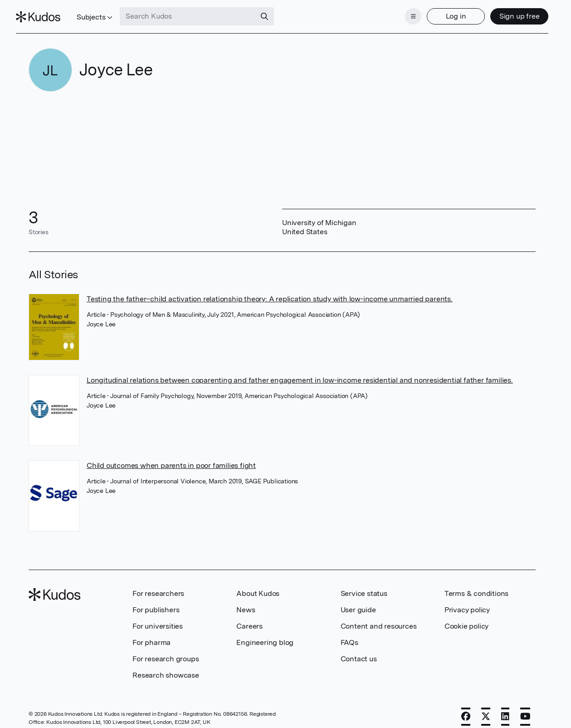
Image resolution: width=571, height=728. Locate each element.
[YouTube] (525, 708)
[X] (486, 708)
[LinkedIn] (505, 708)
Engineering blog (265, 634)
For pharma (151, 634)
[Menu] (400, 13)
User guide (358, 602)
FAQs (349, 634)
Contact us (359, 651)
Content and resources (379, 618)
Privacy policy (467, 602)
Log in (443, 12)
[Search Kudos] (200, 13)
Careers (249, 618)
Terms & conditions (476, 585)
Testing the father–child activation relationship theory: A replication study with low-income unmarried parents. (270, 291)
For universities (158, 618)
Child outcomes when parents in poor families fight (171, 458)
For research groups (166, 651)
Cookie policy (466, 618)
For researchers (158, 585)
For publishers (156, 602)
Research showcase (166, 667)
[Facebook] (466, 708)
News (246, 602)
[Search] (277, 13)
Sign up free (507, 12)
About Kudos (258, 585)
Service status (364, 585)
